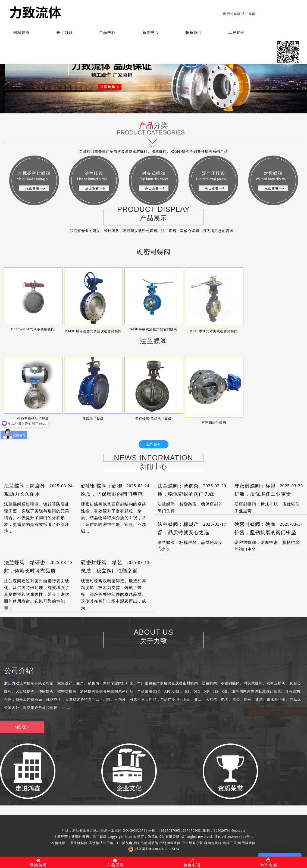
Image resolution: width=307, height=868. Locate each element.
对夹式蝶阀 (153, 181)
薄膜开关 (230, 843)
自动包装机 (213, 843)
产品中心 (107, 32)
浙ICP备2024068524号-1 (234, 837)
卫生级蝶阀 (79, 843)
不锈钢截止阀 (170, 843)
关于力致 (64, 32)
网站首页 (21, 32)
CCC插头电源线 (127, 843)
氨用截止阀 (247, 843)
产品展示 (115, 863)
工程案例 (236, 32)
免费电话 (192, 863)
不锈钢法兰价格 (101, 843)
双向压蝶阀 (213, 181)
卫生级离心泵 (192, 843)
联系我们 (193, 32)
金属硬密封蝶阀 (34, 181)
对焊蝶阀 (273, 181)
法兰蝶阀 (94, 181)
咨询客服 (269, 863)
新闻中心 (151, 32)
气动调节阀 (150, 843)
